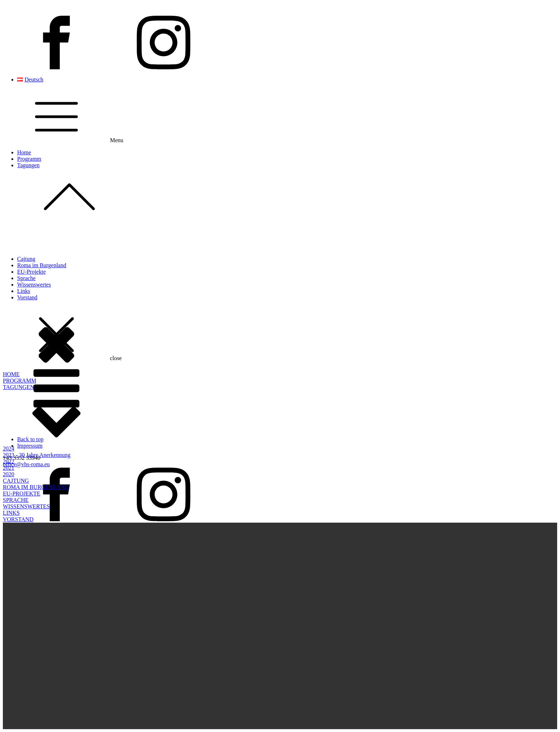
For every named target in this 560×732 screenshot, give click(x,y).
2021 (9, 468)
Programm (29, 159)
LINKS (11, 513)
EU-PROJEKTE (22, 494)
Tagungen (287, 193)
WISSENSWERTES (26, 506)
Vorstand (27, 297)
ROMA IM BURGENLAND (36, 487)
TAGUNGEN (19, 387)
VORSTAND (18, 519)
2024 (9, 449)
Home (24, 152)
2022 (9, 461)
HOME (11, 374)
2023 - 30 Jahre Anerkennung (37, 455)
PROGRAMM (19, 381)
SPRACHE (16, 500)
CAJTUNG (16, 481)
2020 (9, 474)
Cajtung (26, 259)
